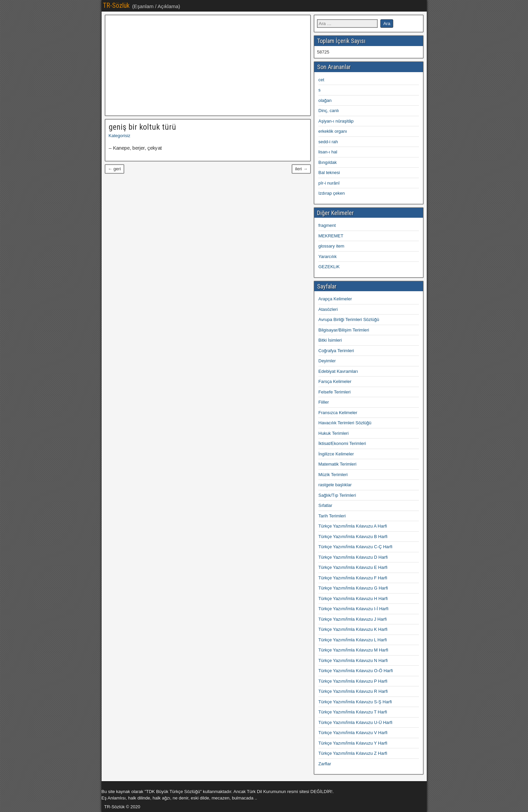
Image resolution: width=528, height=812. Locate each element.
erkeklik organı (333, 131)
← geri (114, 169)
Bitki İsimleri (330, 340)
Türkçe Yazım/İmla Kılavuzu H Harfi (353, 599)
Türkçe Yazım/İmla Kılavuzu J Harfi (353, 619)
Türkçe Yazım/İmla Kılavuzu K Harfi (353, 629)
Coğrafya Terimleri (336, 351)
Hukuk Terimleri (333, 433)
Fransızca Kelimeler (338, 413)
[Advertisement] (208, 65)
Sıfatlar (325, 505)
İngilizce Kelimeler (336, 454)
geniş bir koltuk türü (142, 127)
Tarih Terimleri (332, 516)
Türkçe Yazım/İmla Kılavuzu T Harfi (353, 712)
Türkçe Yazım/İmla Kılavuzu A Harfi (353, 526)
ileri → (301, 169)
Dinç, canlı (329, 111)
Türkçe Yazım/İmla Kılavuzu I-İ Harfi (353, 609)
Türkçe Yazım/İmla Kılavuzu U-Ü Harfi (355, 722)
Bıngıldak (328, 162)
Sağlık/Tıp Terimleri (337, 495)
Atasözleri (328, 309)
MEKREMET (331, 236)
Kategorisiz (120, 136)
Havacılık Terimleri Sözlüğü (345, 423)
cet (321, 80)
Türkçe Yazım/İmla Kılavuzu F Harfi (353, 578)
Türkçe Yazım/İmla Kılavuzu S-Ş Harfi (355, 702)
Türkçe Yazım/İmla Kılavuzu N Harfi (353, 660)
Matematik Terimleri (337, 464)
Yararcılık (328, 257)
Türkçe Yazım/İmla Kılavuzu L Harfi (353, 640)
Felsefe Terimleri (334, 392)
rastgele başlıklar (335, 485)
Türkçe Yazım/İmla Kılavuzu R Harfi (353, 691)
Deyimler (327, 361)
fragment (327, 225)
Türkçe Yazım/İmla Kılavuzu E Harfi (353, 567)
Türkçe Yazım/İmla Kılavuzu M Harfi (353, 650)
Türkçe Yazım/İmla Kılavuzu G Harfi (353, 588)
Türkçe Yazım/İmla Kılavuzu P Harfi (353, 681)
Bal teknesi (329, 173)
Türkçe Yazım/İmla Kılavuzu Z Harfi (353, 753)
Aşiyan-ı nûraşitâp (336, 121)
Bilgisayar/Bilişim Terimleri (344, 330)
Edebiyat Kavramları (338, 371)
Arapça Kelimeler (335, 299)
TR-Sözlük (116, 5)
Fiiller (324, 402)
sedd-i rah (328, 142)
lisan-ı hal (328, 152)
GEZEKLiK (329, 267)
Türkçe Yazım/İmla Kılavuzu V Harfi (353, 733)
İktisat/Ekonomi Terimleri (342, 443)
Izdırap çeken (332, 193)
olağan (325, 100)
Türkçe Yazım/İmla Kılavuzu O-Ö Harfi (356, 671)
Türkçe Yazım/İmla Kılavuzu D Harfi (353, 557)
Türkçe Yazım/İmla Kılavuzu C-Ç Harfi (355, 547)
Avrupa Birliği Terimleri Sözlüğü (349, 319)
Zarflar (325, 764)
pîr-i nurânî (329, 183)
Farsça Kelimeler (335, 381)
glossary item (331, 246)
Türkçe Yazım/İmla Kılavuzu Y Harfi (353, 743)
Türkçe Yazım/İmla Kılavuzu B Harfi (353, 537)
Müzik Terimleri (333, 475)
